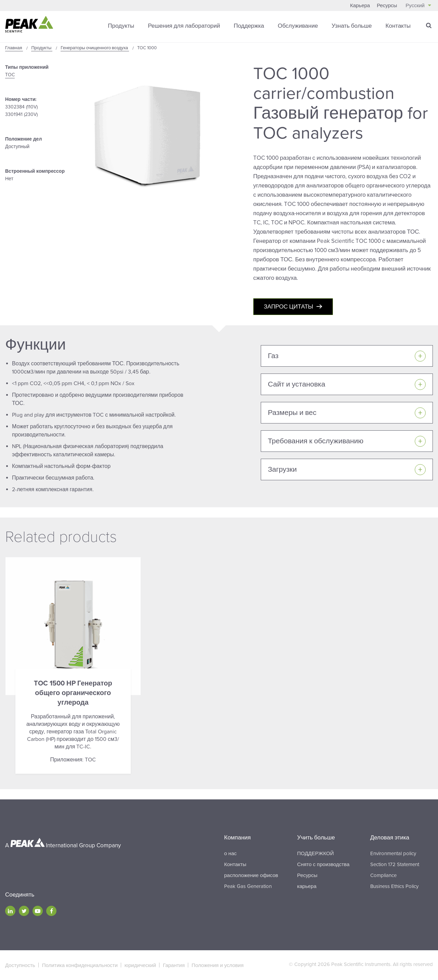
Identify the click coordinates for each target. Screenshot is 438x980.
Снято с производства (323, 864)
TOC (10, 74)
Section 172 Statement (395, 864)
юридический (140, 965)
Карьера (360, 5)
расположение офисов (251, 875)
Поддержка (249, 25)
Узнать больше (352, 25)
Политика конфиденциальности (80, 965)
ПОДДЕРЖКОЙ (315, 853)
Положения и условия (218, 965)
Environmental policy (393, 853)
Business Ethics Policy (394, 886)
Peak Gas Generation (248, 886)
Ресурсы (387, 5)
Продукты (121, 25)
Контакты (398, 25)
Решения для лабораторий (184, 25)
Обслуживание (298, 25)
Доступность (20, 965)
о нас (230, 853)
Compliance (383, 875)
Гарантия (174, 965)
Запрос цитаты (288, 307)
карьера (307, 886)
